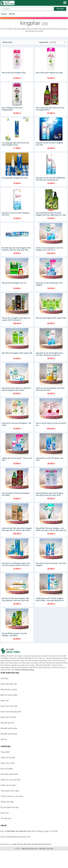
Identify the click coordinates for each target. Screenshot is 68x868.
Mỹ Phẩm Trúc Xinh (46, 849)
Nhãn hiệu (12, 14)
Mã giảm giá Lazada (9, 728)
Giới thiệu (4, 678)
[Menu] (65, 3)
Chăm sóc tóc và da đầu (10, 780)
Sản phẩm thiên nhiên (9, 774)
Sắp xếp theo (44, 42)
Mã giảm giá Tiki (7, 723)
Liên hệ (4, 739)
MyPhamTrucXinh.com (30, 849)
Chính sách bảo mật (9, 684)
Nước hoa (5, 813)
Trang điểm (5, 752)
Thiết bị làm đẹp (7, 802)
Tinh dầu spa (6, 818)
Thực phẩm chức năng (10, 791)
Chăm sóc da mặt (8, 758)
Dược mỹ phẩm (7, 769)
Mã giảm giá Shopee (9, 734)
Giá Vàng (35, 844)
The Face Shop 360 (24, 844)
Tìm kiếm (60, 9)
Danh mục (5, 701)
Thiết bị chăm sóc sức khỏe (12, 796)
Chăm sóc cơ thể (7, 763)
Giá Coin (48, 844)
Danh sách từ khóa (8, 717)
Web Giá (41, 844)
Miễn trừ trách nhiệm (9, 695)
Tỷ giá (14, 844)
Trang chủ (4, 14)
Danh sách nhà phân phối (11, 712)
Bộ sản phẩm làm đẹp (9, 807)
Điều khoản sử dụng (9, 690)
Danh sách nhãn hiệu (9, 706)
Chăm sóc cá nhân (8, 785)
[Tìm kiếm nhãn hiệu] (28, 9)
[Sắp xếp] (57, 42)
